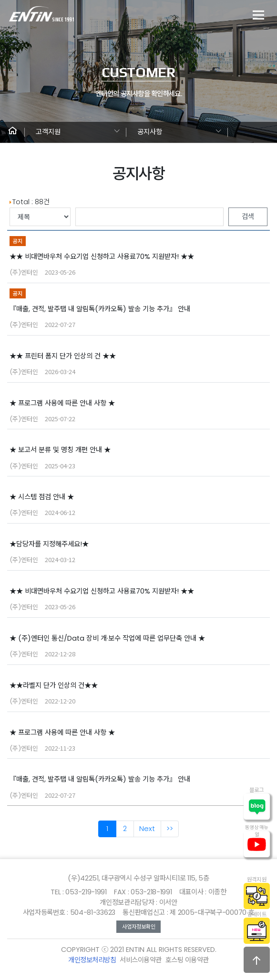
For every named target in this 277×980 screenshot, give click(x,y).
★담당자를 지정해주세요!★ (49, 544)
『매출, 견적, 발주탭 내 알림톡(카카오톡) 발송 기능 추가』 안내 (100, 309)
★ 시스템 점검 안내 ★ (42, 497)
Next (147, 829)
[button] (12, 132)
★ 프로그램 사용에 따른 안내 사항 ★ (62, 403)
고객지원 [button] (48, 132)
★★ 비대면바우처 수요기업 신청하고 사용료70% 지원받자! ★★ (102, 257)
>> (170, 829)
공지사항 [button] (150, 132)
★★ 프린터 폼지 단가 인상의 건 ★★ (63, 356)
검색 (248, 217)
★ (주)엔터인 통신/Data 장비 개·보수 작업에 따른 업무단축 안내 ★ (107, 638)
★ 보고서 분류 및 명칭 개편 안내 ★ (60, 450)
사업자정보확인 (139, 927)
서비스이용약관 (141, 960)
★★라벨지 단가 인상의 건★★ (54, 685)
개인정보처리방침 (92, 960)
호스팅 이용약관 (187, 960)
